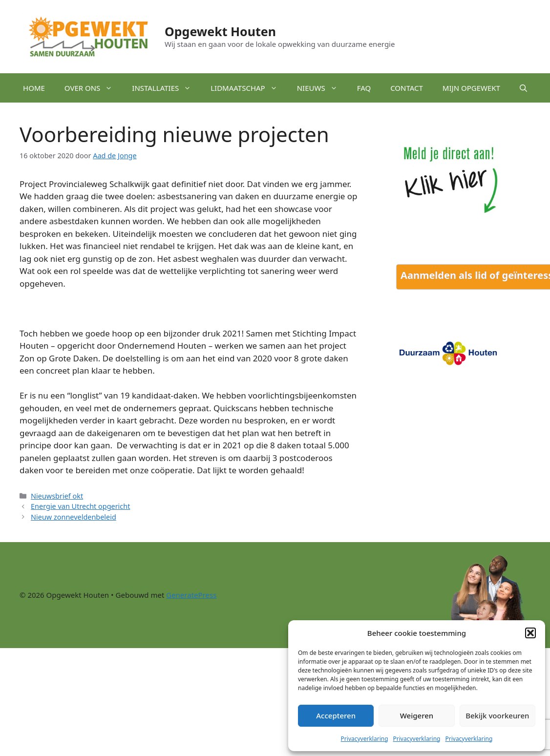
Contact (407, 88)
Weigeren (417, 715)
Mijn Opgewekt (471, 88)
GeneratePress (191, 595)
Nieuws (322, 88)
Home (34, 88)
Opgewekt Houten (220, 31)
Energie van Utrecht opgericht (80, 506)
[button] (530, 633)
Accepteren (336, 715)
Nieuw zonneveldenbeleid (74, 517)
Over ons (94, 88)
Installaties (166, 88)
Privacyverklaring (365, 739)
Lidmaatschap (249, 88)
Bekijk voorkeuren (497, 715)
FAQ (364, 88)
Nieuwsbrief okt (57, 496)
